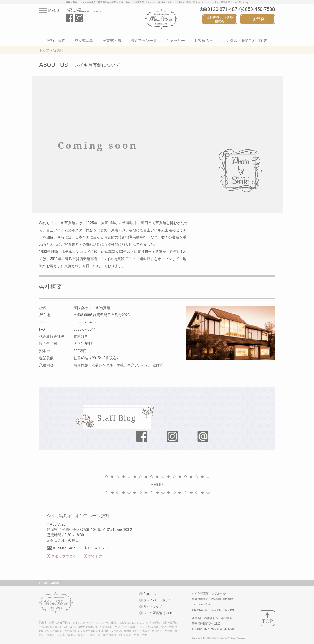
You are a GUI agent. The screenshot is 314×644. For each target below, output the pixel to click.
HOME (44, 583)
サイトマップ (153, 607)
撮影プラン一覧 (144, 41)
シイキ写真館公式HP (158, 613)
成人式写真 (84, 41)
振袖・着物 (56, 41)
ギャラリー (176, 41)
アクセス (95, 556)
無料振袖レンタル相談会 (220, 19)
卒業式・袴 (112, 41)
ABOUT (56, 583)
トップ (44, 50)
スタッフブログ (64, 556)
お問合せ (258, 19)
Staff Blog (117, 418)
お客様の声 (204, 41)
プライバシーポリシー (159, 600)
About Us (150, 594)
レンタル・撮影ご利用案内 (245, 41)
